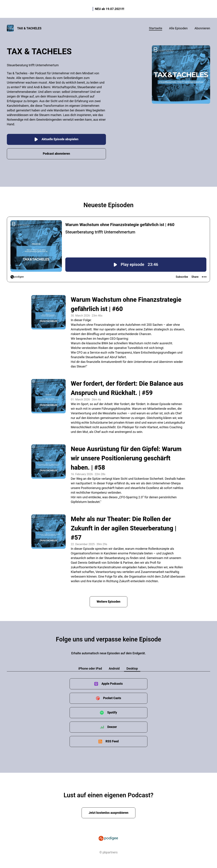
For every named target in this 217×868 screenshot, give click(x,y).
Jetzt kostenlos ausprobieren (109, 812)
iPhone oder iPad (90, 668)
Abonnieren (202, 28)
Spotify (112, 712)
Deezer (112, 726)
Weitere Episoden (108, 601)
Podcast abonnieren (56, 153)
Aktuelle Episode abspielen (56, 139)
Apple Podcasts (112, 683)
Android (114, 668)
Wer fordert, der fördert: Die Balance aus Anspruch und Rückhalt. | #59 (127, 388)
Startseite (156, 28)
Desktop (132, 668)
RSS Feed (112, 741)
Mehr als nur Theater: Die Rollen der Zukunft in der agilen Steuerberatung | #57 (124, 528)
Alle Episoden (178, 28)
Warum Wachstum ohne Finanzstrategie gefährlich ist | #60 (126, 304)
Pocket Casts (112, 698)
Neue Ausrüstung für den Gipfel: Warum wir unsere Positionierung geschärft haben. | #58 (126, 458)
